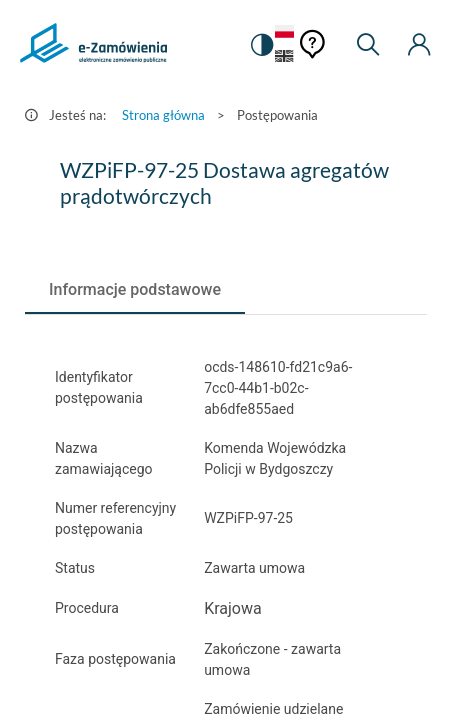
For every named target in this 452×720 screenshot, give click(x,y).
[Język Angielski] (284, 57)
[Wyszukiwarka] (368, 45)
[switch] (261, 45)
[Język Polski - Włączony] (284, 32)
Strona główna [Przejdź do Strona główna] (163, 115)
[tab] (135, 290)
